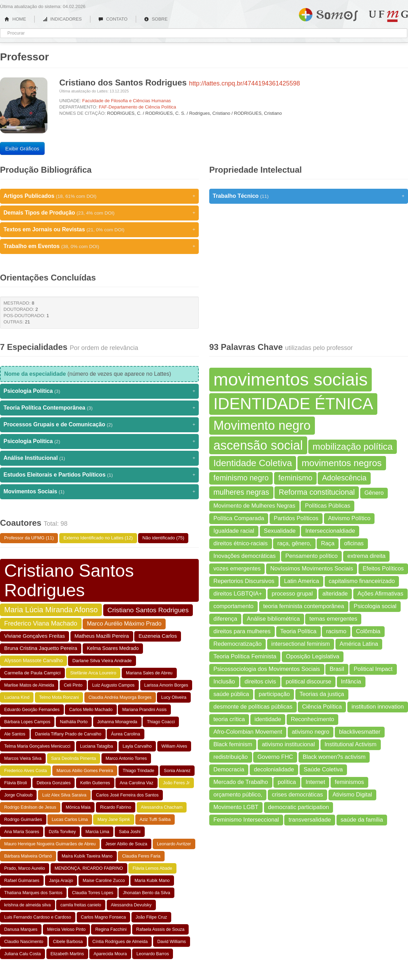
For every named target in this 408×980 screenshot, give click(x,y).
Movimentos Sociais (99, 492)
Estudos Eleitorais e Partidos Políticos (99, 475)
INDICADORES (62, 19)
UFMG (388, 16)
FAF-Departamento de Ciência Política (137, 107)
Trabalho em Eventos (99, 246)
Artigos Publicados (99, 196)
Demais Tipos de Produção (99, 213)
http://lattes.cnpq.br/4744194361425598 (244, 83)
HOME (15, 19)
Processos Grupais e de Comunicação (99, 425)
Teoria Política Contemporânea (99, 408)
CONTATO (113, 19)
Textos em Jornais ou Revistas (99, 230)
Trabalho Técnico (309, 196)
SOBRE (156, 19)
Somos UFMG (328, 13)
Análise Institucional (99, 458)
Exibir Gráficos (22, 148)
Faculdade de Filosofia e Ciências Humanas (127, 101)
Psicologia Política (99, 391)
